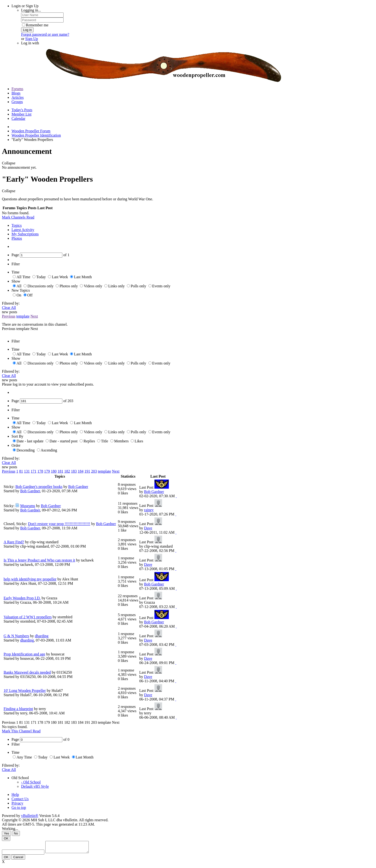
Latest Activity (23, 230)
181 (60, 471)
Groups (17, 102)
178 (40, 471)
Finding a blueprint (18, 709)
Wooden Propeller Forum (31, 131)
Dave (148, 528)
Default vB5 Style (35, 786)
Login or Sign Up (25, 6)
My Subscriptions (25, 234)
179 (47, 471)
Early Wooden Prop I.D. (22, 598)
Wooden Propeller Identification (36, 135)
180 (54, 471)
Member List (21, 114)
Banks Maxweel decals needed (27, 672)
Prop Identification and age (24, 654)
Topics (17, 225)
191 (87, 471)
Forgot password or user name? (45, 34)
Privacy (17, 803)
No (16, 833)
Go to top (19, 807)
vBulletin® (30, 816)
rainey (149, 510)
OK (6, 838)
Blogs (16, 93)
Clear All (9, 308)
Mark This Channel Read (21, 731)
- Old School (31, 782)
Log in (27, 30)
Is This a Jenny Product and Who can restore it (39, 560)
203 (94, 471)
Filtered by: (11, 303)
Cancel (18, 859)
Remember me (35, 25)
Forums (17, 89)
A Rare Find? (14, 542)
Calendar (18, 119)
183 (74, 471)
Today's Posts (22, 110)
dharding (42, 636)
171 (34, 471)
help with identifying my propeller (30, 579)
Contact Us (20, 799)
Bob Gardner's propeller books (39, 487)
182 (67, 471)
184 (81, 471)
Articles (18, 97)
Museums (28, 506)
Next (34, 316)
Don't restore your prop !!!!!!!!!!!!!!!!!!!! (59, 524)
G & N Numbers (16, 636)
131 (27, 471)
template (23, 316)
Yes (6, 833)
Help (15, 795)
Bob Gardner (78, 487)
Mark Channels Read (18, 217)
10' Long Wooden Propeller (25, 691)
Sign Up (32, 39)
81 (21, 471)
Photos (17, 238)
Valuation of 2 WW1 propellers (28, 617)
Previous (9, 316)
